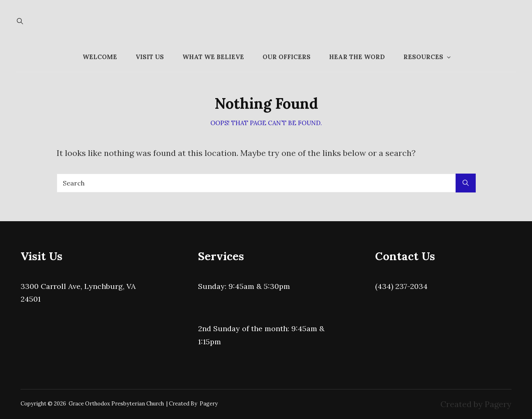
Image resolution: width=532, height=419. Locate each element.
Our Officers (287, 57)
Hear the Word (357, 57)
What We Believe (213, 57)
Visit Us (150, 57)
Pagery (209, 404)
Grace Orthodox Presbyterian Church (116, 404)
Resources (428, 57)
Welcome (100, 57)
